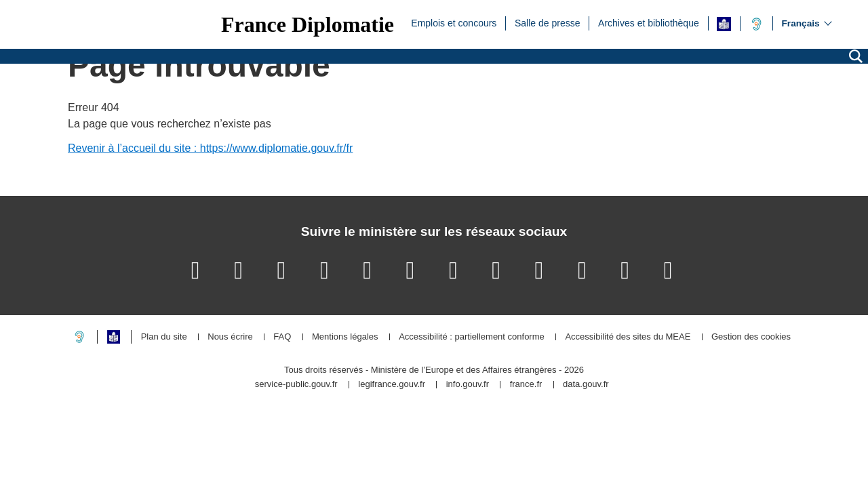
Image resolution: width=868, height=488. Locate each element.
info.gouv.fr (468, 385)
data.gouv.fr (586, 385)
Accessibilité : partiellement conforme (472, 337)
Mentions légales (345, 337)
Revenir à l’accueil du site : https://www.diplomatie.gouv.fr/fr (210, 148)
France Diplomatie (308, 24)
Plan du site (164, 337)
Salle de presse (548, 22)
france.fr (526, 385)
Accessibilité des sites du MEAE (628, 337)
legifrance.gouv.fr (392, 385)
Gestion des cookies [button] (751, 337)
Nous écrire (230, 337)
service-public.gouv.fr (296, 385)
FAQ (282, 337)
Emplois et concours (454, 22)
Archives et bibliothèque (649, 22)
